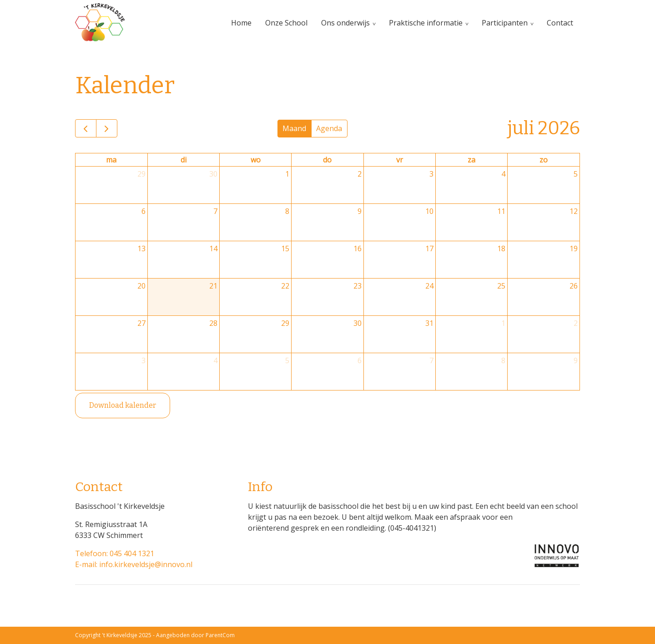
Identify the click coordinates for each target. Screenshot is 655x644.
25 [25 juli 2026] (501, 286)
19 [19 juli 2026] (574, 248)
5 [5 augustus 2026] (287, 360)
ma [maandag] (111, 160)
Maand (294, 128)
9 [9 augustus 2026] (576, 360)
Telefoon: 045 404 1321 (115, 553)
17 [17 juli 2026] (429, 248)
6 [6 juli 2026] (144, 211)
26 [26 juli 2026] (574, 286)
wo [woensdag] (256, 160)
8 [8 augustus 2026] (503, 360)
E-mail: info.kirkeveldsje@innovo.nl (134, 564)
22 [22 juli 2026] (285, 286)
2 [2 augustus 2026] (576, 323)
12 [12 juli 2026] (574, 211)
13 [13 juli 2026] (141, 248)
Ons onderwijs (345, 23)
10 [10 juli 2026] (429, 211)
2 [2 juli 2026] (360, 174)
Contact (560, 23)
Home (241, 23)
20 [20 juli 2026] (141, 286)
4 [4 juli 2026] (503, 174)
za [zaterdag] (471, 160)
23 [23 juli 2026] (358, 286)
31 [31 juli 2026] (429, 323)
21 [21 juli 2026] (213, 286)
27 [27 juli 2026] (141, 323)
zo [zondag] (544, 160)
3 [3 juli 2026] (431, 174)
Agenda (329, 128)
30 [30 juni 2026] (213, 174)
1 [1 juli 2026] (287, 174)
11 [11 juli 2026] (501, 211)
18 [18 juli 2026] (501, 248)
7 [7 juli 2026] (215, 211)
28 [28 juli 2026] (213, 323)
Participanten (505, 23)
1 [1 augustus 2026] (503, 323)
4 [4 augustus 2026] (215, 360)
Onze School (286, 23)
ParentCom (220, 635)
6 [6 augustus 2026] (360, 360)
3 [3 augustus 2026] (144, 360)
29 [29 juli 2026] (285, 323)
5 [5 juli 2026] (576, 174)
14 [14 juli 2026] (213, 248)
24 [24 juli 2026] (429, 286)
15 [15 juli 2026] (285, 248)
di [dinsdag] (184, 160)
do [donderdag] (327, 160)
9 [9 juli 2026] (360, 211)
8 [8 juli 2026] (287, 211)
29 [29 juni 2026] (141, 174)
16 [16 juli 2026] (358, 248)
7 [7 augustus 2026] (431, 360)
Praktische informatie (426, 23)
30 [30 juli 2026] (358, 323)
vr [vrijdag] (400, 160)
